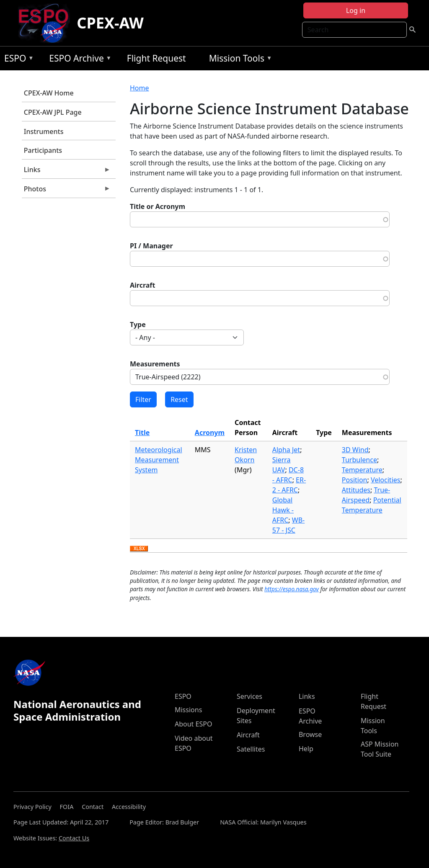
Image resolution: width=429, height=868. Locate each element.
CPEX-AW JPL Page (53, 112)
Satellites (251, 749)
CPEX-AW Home (49, 93)
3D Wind (355, 450)
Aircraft (143, 285)
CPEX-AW (110, 23)
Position (355, 480)
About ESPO (193, 724)
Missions (188, 710)
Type (138, 325)
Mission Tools (239, 60)
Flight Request (156, 58)
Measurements (155, 364)
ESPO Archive (78, 60)
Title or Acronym (158, 206)
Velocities (386, 480)
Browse (310, 734)
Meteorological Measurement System (159, 460)
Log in (356, 10)
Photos (66, 191)
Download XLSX (139, 549)
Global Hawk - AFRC (283, 510)
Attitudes (356, 490)
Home (140, 88)
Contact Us (74, 838)
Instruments (44, 131)
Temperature (362, 470)
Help (306, 749)
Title (142, 433)
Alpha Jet (286, 450)
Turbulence (359, 460)
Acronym (210, 433)
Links (66, 172)
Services (249, 696)
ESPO (17, 60)
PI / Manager (151, 246)
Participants (43, 150)
